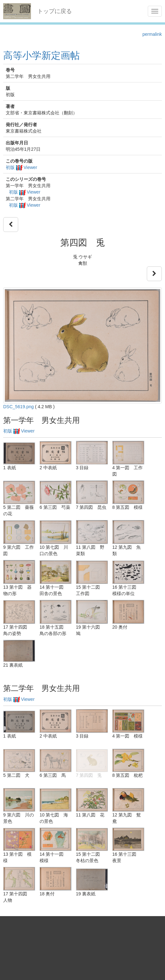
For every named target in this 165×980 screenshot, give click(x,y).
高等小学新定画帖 (41, 55)
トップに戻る (55, 11)
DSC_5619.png (19, 407)
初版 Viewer (21, 167)
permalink (152, 34)
